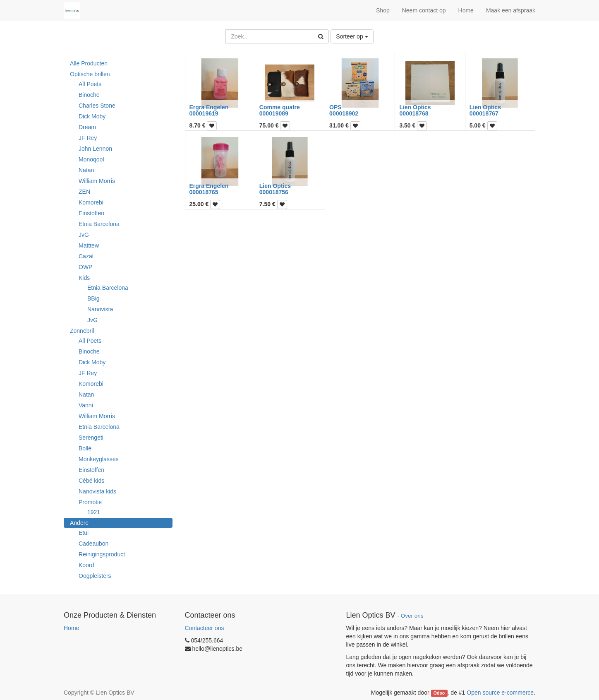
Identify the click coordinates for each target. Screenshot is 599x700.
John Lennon (95, 149)
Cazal (86, 256)
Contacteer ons (205, 628)
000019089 (274, 113)
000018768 (414, 113)
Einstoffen (91, 213)
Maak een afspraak (511, 10)
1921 (94, 512)
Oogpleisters (95, 576)
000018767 (484, 113)
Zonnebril (82, 331)
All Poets (90, 84)
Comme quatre (280, 107)
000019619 (204, 113)
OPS (335, 107)
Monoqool (91, 159)
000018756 (274, 192)
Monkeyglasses (99, 459)
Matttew (89, 245)
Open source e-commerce (500, 693)
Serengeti (91, 438)
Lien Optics (415, 107)
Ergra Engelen (209, 107)
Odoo (439, 693)
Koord (86, 565)
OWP (85, 267)
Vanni (86, 405)
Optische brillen (90, 74)
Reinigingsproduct (102, 554)
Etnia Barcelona (99, 224)
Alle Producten (89, 63)
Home (71, 628)
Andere (79, 523)
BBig (93, 298)
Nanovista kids (97, 491)
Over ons (412, 616)
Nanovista (100, 309)
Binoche (89, 95)
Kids (84, 278)
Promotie (90, 502)
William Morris (97, 181)
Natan (86, 170)
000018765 (204, 192)
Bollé (85, 448)
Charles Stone (97, 106)
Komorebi (91, 202)
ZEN (84, 192)
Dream (87, 127)
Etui (84, 533)
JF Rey (88, 138)
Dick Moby (92, 116)
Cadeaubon (93, 544)
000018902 (344, 113)
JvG (84, 235)
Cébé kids (91, 481)
